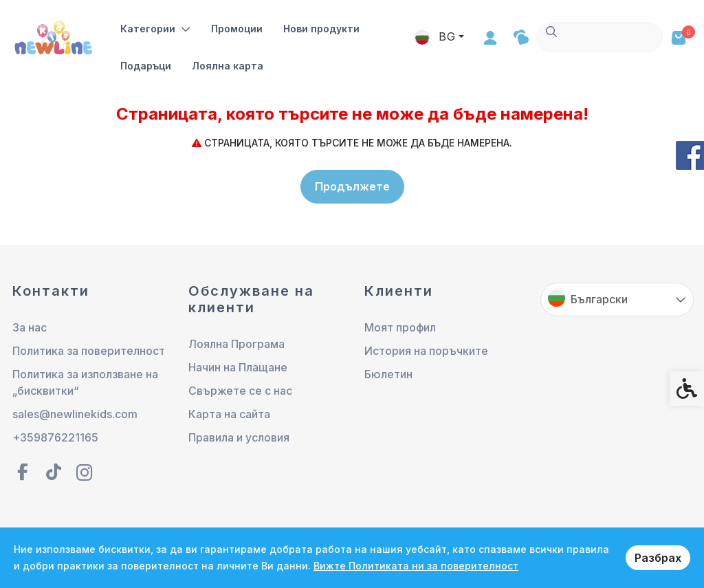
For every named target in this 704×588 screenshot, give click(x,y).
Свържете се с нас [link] (241, 391)
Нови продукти (321, 29)
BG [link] (562, 36)
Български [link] (599, 299)
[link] (55, 36)
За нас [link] (30, 328)
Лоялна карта (228, 66)
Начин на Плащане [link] (238, 368)
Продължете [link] (352, 186)
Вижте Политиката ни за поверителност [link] (416, 566)
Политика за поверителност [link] (89, 351)
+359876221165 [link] (55, 438)
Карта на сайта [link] (229, 415)
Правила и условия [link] (239, 438)
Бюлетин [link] (388, 375)
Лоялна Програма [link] (236, 345)
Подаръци (146, 66)
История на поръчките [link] (426, 351)
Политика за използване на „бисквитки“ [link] (85, 383)
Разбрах (658, 558)
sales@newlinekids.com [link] (75, 415)
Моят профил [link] (400, 328)
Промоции (237, 29)
